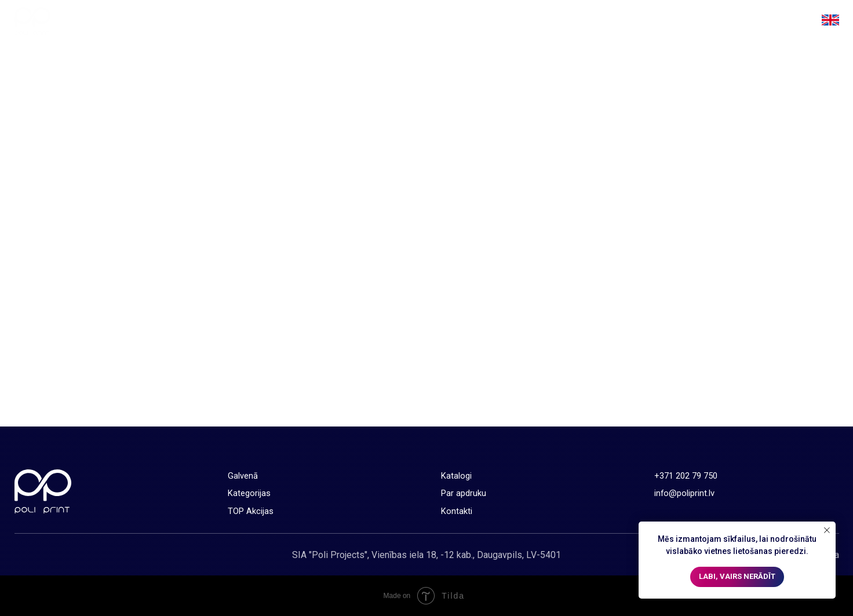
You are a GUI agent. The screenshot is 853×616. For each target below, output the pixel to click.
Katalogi (644, 21)
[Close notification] (827, 530)
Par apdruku (714, 21)
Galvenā (442, 21)
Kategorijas (507, 21)
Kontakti (777, 21)
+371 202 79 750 (686, 476)
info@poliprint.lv (684, 493)
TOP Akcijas (580, 21)
